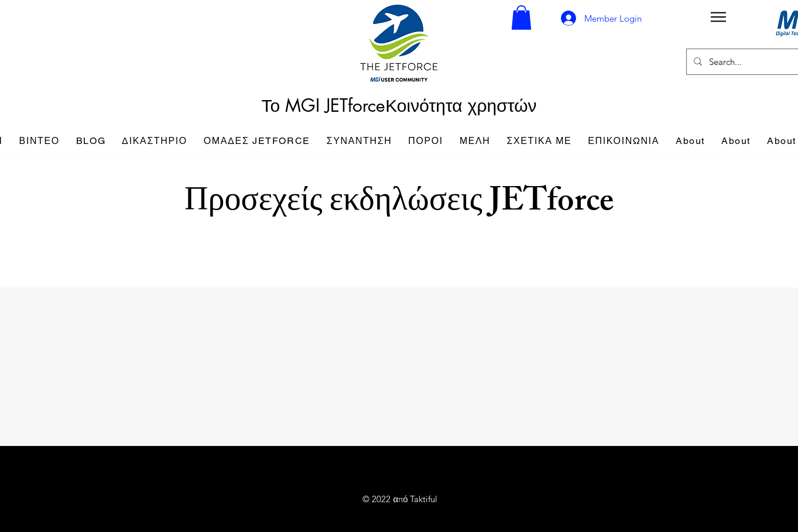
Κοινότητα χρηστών (461, 105)
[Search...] (753, 62)
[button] (521, 18)
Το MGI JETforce (323, 105)
